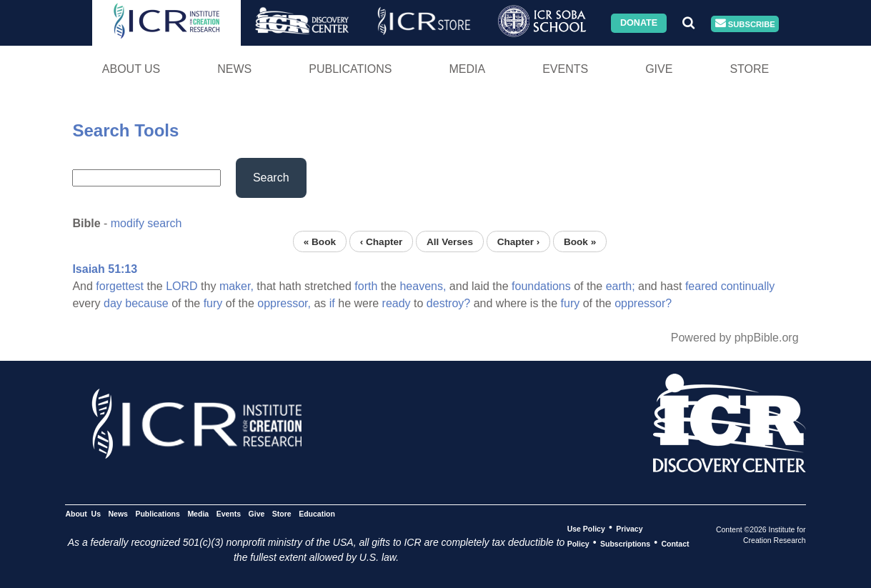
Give (659, 69)
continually (748, 286)
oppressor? (643, 303)
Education (317, 513)
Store (749, 69)
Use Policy (586, 528)
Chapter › (519, 241)
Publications (350, 69)
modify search (146, 223)
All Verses (450, 241)
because (147, 303)
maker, (237, 286)
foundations (541, 286)
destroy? (448, 303)
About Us (131, 69)
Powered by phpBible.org (735, 338)
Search (271, 178)
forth (366, 286)
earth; (621, 286)
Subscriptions (625, 543)
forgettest (120, 286)
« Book (320, 241)
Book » (580, 241)
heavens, (423, 286)
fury (213, 303)
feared (701, 286)
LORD (181, 286)
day (113, 303)
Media (467, 69)
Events (565, 69)
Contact (675, 543)
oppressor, (284, 303)
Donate (639, 23)
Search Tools (125, 130)
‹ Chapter (382, 241)
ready (397, 303)
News (234, 69)
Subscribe (745, 24)
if (332, 303)
